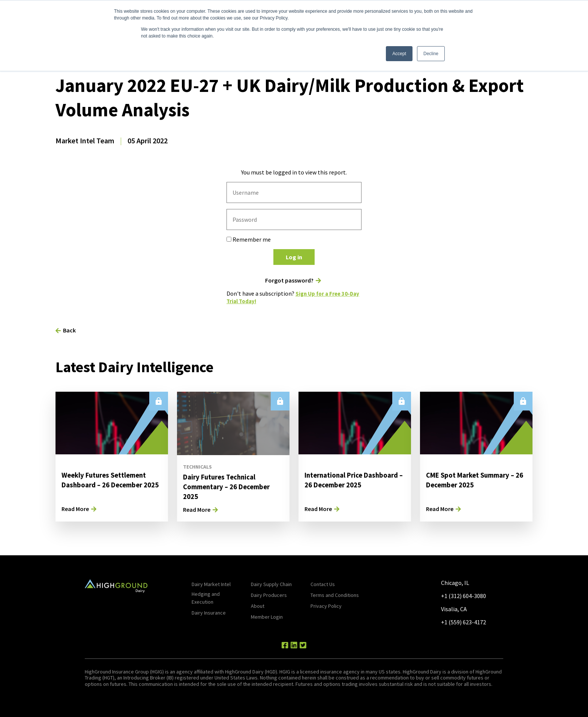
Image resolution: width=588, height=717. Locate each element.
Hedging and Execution (206, 597)
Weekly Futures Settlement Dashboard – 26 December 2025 (108, 484)
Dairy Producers (269, 595)
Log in (294, 257)
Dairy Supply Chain (271, 584)
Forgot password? (289, 280)
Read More (75, 508)
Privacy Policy (326, 606)
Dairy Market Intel (211, 584)
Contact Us (323, 584)
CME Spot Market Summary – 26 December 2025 (474, 479)
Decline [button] (431, 54)
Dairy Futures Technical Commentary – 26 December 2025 (230, 486)
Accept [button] (399, 54)
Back (69, 330)
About (258, 606)
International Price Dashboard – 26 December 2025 (348, 484)
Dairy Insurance (209, 612)
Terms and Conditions (335, 595)
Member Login (267, 616)
